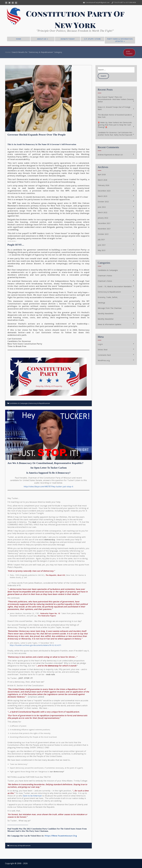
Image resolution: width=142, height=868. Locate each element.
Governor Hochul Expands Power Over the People (37, 135)
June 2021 (102, 245)
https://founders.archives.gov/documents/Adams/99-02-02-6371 (36, 645)
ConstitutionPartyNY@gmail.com (96, 2)
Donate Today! (68, 39)
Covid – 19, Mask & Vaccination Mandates (115, 286)
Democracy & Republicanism (39, 403)
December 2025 (104, 191)
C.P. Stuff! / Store (92, 39)
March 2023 (103, 196)
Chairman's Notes (105, 276)
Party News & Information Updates (120, 40)
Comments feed (104, 355)
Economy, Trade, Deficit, (108, 297)
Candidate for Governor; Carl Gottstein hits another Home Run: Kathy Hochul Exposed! (115, 134)
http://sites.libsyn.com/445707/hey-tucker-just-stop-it (48, 487)
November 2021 (104, 229)
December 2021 (104, 223)
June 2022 (102, 207)
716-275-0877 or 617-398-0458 (124, 2)
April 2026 (102, 174)
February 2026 (104, 185)
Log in (100, 344)
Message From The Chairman (110, 308)
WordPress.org (104, 360)
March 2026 (103, 180)
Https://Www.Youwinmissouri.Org (61, 836)
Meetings (101, 303)
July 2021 (101, 240)
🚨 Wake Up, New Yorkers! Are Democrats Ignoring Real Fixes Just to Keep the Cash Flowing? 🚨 (115, 125)
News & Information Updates (110, 324)
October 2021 (103, 234)
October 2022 (103, 202)
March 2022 (103, 212)
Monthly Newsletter (106, 314)
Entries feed (103, 350)
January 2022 (103, 218)
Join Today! (129, 53)
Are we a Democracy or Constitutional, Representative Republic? (45, 463)
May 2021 (102, 250)
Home (19, 39)
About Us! (43, 39)
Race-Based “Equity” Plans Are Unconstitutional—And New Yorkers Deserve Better (116, 99)
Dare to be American (32, 796)
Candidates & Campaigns (19, 403)
